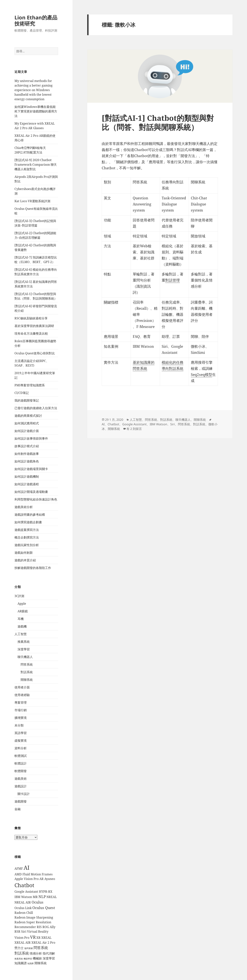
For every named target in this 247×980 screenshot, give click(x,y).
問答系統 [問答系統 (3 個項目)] (41, 948)
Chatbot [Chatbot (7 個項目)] (24, 885)
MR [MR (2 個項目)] (35, 897)
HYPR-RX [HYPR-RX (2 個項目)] (46, 892)
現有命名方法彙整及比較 (31, 333)
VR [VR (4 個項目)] (33, 937)
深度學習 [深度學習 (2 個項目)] (49, 958)
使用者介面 (22, 687)
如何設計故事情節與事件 (31, 438)
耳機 (21, 619)
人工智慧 (21, 634)
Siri (173, 424)
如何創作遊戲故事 (27, 454)
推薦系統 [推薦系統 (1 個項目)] (19, 959)
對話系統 (27, 672)
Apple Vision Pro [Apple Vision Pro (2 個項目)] (27, 879)
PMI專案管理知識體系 (30, 385)
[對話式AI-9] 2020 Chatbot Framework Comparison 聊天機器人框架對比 (36, 165)
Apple (22, 604)
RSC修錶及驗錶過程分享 (31, 318)
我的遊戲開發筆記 (27, 400)
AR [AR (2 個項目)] (42, 879)
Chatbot (113, 424)
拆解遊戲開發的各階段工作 (33, 568)
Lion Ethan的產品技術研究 (36, 20)
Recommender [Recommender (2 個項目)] (25, 927)
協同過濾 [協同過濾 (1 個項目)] (29, 948)
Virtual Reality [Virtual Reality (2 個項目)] (38, 931)
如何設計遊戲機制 (27, 476)
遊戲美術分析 (24, 507)
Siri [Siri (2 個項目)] (24, 931)
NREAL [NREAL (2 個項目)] (52, 897)
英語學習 (21, 733)
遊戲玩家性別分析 (27, 545)
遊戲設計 (21, 786)
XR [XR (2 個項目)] (38, 938)
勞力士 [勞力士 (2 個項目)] (19, 948)
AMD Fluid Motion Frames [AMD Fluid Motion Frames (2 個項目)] (34, 874)
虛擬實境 (21, 741)
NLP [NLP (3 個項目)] (42, 897)
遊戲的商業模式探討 (28, 416)
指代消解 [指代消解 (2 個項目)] (49, 953)
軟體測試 (21, 756)
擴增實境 (21, 718)
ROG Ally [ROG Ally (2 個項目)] (49, 927)
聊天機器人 (25, 657)
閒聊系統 (27, 680)
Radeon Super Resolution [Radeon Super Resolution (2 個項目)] (33, 922)
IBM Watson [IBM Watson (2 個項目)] (23, 897)
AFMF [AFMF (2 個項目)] (19, 869)
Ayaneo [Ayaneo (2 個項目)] (50, 879)
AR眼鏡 (23, 611)
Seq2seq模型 (201, 375)
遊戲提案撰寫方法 (27, 530)
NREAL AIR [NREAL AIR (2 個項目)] (23, 902)
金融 (18, 809)
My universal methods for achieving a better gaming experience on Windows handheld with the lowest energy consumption (34, 90)
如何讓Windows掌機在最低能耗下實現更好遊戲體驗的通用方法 (36, 111)
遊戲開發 (21, 801)
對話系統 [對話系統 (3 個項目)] (22, 953)
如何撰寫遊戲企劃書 (28, 522)
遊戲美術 (21, 779)
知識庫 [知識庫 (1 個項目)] (31, 963)
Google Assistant (134, 424)
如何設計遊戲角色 (27, 461)
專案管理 (21, 702)
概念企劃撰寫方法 (27, 537)
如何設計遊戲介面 (27, 431)
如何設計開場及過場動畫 (31, 492)
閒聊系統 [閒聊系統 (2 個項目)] (41, 963)
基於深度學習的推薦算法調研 (34, 326)
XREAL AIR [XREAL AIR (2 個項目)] (23, 943)
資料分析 (21, 748)
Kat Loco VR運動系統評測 (32, 201)
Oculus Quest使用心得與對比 (35, 353)
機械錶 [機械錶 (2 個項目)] (37, 958)
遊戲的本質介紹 (25, 560)
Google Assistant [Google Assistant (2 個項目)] (26, 892)
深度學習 (24, 649)
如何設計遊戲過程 (27, 484)
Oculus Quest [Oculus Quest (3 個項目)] (44, 908)
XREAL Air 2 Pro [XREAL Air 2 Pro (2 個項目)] (43, 943)
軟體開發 (21, 771)
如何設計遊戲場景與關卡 (31, 469)
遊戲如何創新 (24, 553)
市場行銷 (21, 710)
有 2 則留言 (134, 429)
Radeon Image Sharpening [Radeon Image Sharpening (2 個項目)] (34, 917)
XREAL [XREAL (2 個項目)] (46, 938)
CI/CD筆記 (22, 393)
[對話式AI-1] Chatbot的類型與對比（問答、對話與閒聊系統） (158, 122)
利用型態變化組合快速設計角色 (36, 499)
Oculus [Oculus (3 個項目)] (38, 902)
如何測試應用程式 (27, 423)
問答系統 (27, 664)
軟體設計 (21, 763)
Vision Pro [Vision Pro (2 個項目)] (22, 938)
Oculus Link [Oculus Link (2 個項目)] (23, 908)
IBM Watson (158, 424)
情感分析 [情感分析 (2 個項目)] (36, 953)
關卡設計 (24, 794)
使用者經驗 (22, 695)
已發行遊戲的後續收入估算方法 (36, 408)
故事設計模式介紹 (27, 446)
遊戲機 (22, 626)
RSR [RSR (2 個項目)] (17, 931)
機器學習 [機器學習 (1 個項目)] (28, 959)
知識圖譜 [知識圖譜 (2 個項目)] (21, 963)
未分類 (19, 725)
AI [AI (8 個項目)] (27, 868)
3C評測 (19, 596)
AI (103, 424)
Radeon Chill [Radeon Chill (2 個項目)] (24, 913)
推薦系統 (24, 642)
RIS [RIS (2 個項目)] (39, 927)
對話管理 (173, 280)
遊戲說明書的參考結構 (30, 515)
